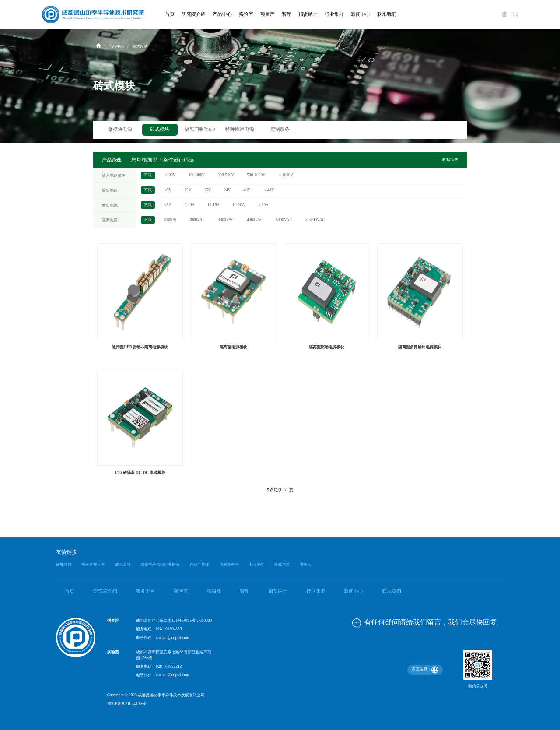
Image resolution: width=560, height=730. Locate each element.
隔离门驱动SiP (200, 129)
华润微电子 (229, 565)
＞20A (263, 205)
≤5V (168, 190)
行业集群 (316, 591)
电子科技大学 (93, 565)
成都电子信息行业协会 (160, 565)
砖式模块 (160, 129)
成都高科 (123, 565)
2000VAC (197, 220)
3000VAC (226, 220)
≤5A (168, 205)
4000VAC (255, 220)
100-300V (197, 175)
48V (247, 190)
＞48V (269, 190)
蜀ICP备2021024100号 (126, 704)
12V (188, 190)
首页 (70, 591)
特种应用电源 (240, 129)
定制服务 (280, 129)
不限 (148, 175)
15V (207, 190)
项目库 (214, 591)
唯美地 (306, 565)
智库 (245, 591)
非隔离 (170, 220)
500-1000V (256, 175)
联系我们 (392, 591)
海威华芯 (282, 565)
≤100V (170, 175)
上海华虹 (256, 565)
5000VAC (284, 220)
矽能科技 (64, 565)
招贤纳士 (278, 591)
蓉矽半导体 (199, 565)
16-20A (239, 205)
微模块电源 (120, 129)
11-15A (213, 205)
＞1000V (286, 175)
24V (227, 190)
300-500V (226, 175)
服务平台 (145, 591)
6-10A (189, 205)
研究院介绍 (105, 591)
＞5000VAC (315, 220)
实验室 (181, 591)
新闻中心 (353, 591)
